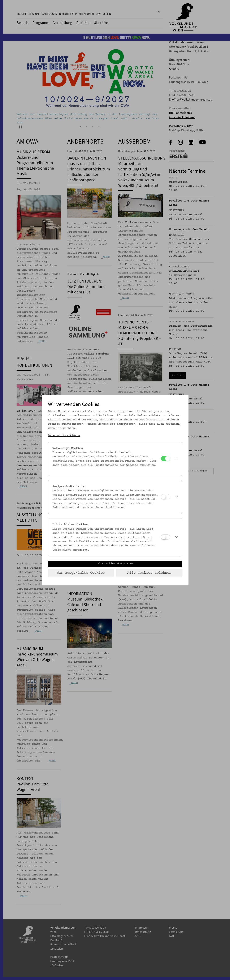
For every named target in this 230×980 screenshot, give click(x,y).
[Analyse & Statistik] (166, 497)
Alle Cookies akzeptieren (115, 564)
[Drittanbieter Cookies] (166, 537)
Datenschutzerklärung (65, 436)
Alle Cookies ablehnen (149, 573)
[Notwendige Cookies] (166, 459)
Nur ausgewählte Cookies (81, 573)
